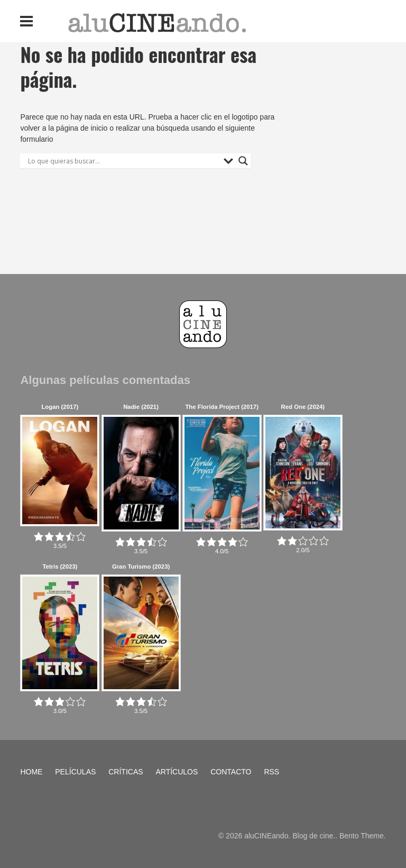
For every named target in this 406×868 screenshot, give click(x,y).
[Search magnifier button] (243, 161)
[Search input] (123, 161)
